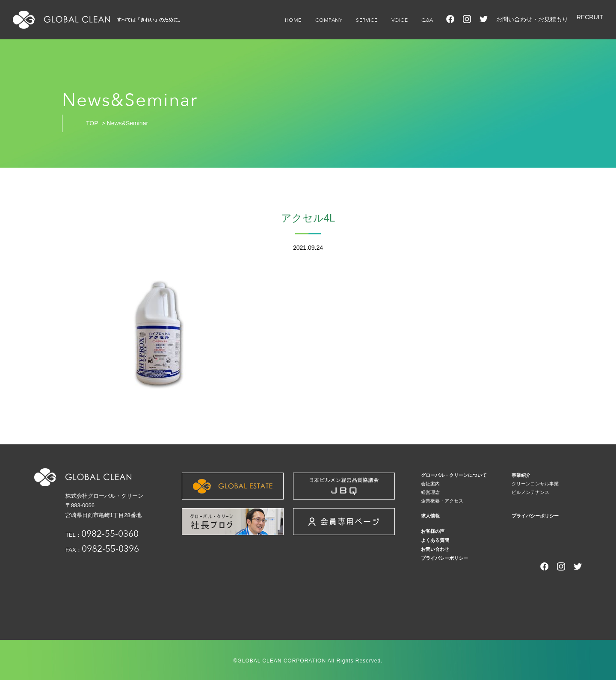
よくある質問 (435, 540)
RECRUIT (590, 17)
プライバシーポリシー (535, 516)
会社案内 (430, 484)
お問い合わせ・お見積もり (532, 19)
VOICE (400, 20)
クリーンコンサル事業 (535, 484)
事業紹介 (521, 475)
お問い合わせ (435, 549)
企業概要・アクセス (442, 501)
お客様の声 (433, 531)
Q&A (427, 20)
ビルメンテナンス (530, 492)
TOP (92, 123)
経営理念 (430, 492)
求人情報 (430, 516)
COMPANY (329, 20)
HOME (293, 20)
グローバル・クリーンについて (454, 475)
